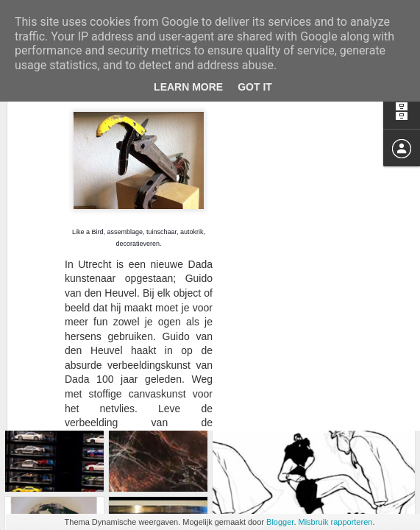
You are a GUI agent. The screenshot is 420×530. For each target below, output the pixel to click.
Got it (255, 87)
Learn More (188, 87)
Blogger (280, 522)
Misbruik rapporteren (336, 522)
